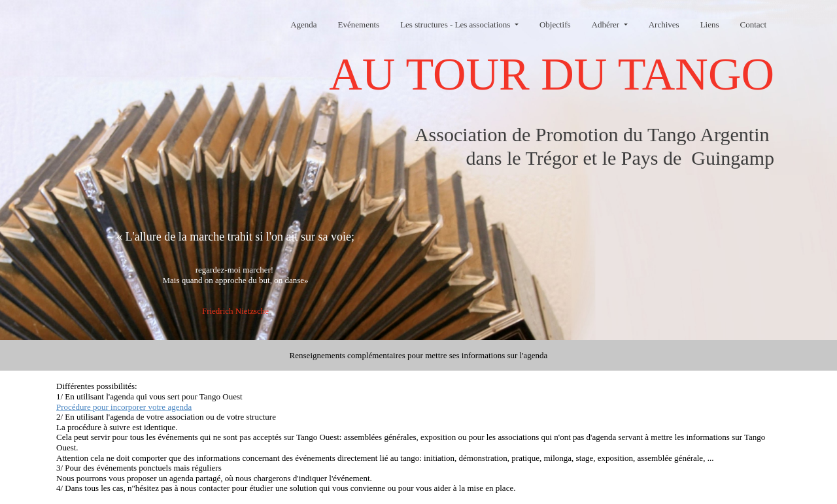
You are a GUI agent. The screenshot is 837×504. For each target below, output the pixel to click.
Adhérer (607, 25)
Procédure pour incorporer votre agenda (124, 407)
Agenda (303, 25)
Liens (710, 25)
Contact (753, 25)
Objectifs (555, 25)
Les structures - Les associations (456, 25)
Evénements (359, 25)
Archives (664, 25)
